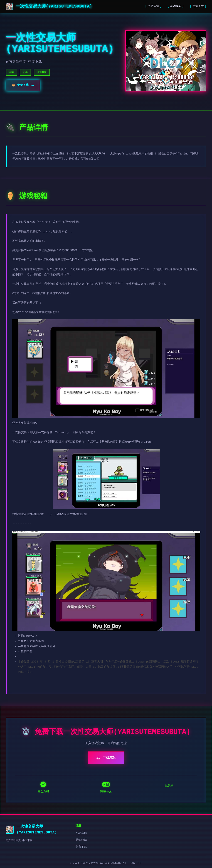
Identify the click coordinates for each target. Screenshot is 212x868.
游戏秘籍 (176, 6)
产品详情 (153, 6)
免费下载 (198, 6)
